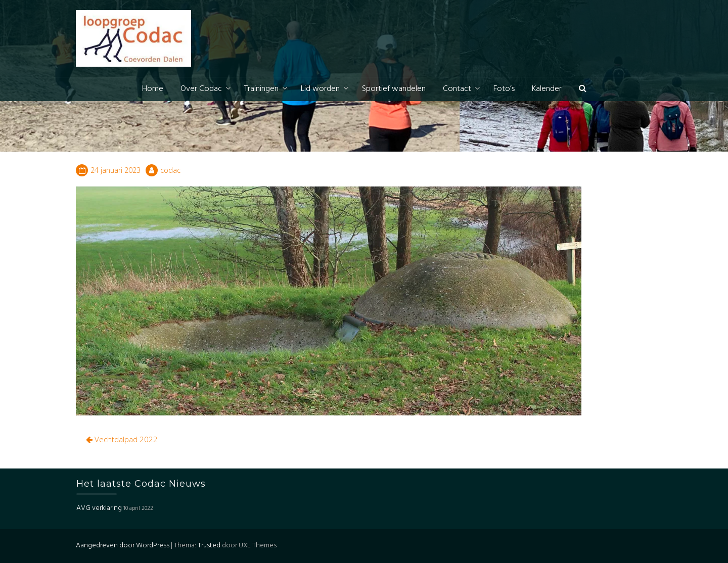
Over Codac (201, 89)
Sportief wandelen (394, 89)
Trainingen (261, 89)
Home (153, 89)
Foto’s (504, 89)
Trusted (209, 546)
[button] (583, 89)
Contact (457, 89)
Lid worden (320, 89)
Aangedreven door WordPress (123, 546)
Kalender (547, 89)
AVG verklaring (99, 508)
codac (170, 170)
